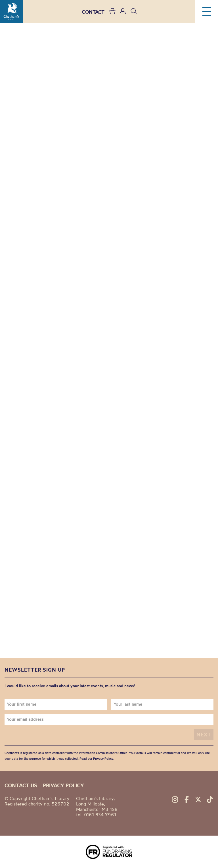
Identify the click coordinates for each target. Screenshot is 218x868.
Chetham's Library (11, 11)
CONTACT (93, 12)
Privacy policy (63, 785)
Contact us (21, 785)
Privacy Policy (103, 759)
